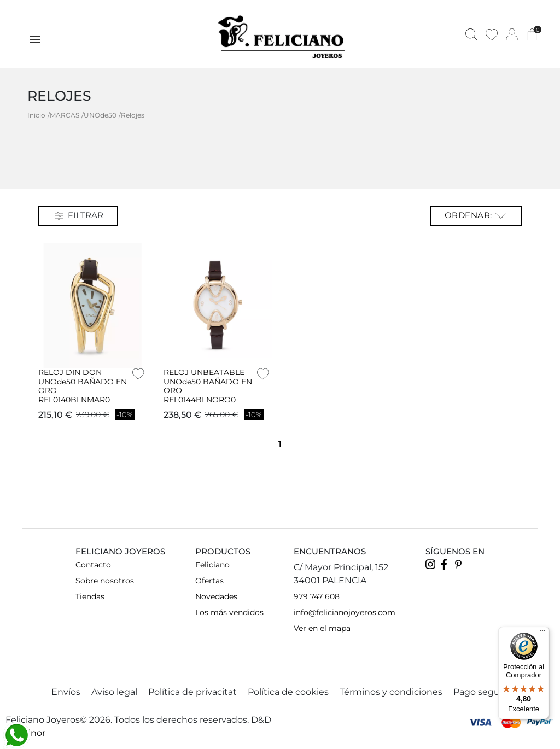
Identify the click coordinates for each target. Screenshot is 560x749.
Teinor (32, 733)
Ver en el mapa (322, 628)
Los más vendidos (229, 612)
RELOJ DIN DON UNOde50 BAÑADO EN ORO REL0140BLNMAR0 (83, 386)
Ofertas (209, 581)
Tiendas (90, 596)
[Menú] (542, 633)
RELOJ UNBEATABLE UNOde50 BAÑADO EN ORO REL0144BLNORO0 (208, 386)
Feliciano (212, 565)
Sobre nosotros (105, 581)
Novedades (216, 596)
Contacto (93, 565)
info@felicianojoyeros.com (345, 612)
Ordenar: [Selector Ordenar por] (476, 216)
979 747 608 (317, 596)
